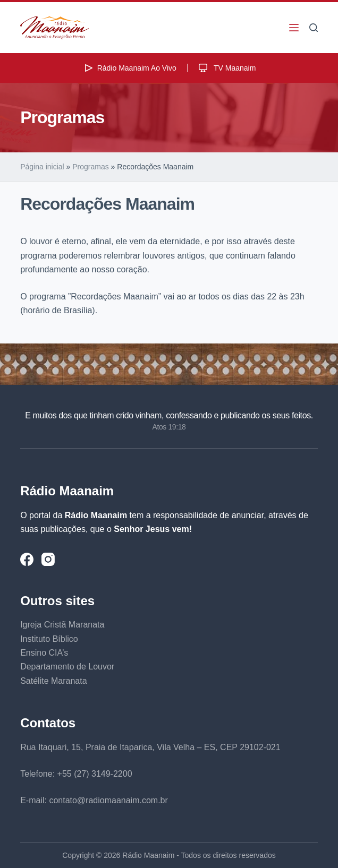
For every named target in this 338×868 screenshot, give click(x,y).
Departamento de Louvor (67, 667)
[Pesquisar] (314, 28)
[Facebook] (27, 559)
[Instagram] (48, 559)
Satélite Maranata (53, 681)
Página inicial (42, 167)
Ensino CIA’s (44, 653)
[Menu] (294, 28)
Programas (90, 167)
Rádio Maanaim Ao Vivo (129, 68)
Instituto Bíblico (49, 639)
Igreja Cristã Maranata (62, 625)
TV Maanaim (226, 68)
